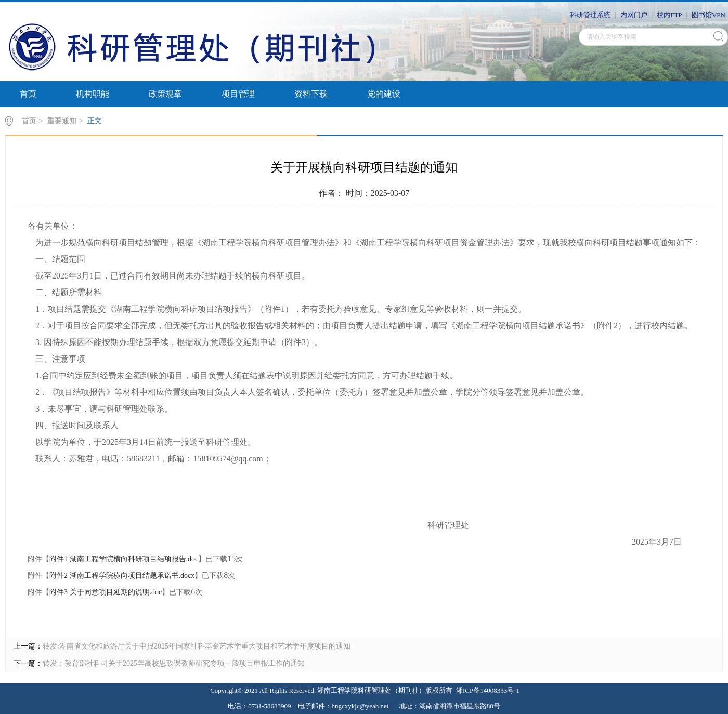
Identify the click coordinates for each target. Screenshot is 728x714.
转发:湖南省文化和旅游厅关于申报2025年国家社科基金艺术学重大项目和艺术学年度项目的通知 (197, 646)
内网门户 (634, 15)
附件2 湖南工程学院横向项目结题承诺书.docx (122, 576)
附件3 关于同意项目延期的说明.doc (106, 592)
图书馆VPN (708, 15)
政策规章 (165, 94)
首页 (28, 94)
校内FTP (669, 15)
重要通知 (62, 121)
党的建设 (384, 94)
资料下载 (311, 94)
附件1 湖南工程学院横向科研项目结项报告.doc (124, 559)
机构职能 (93, 94)
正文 (95, 121)
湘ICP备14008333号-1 (488, 690)
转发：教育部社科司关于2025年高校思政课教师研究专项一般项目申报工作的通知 (174, 663)
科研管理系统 (590, 15)
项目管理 (238, 94)
